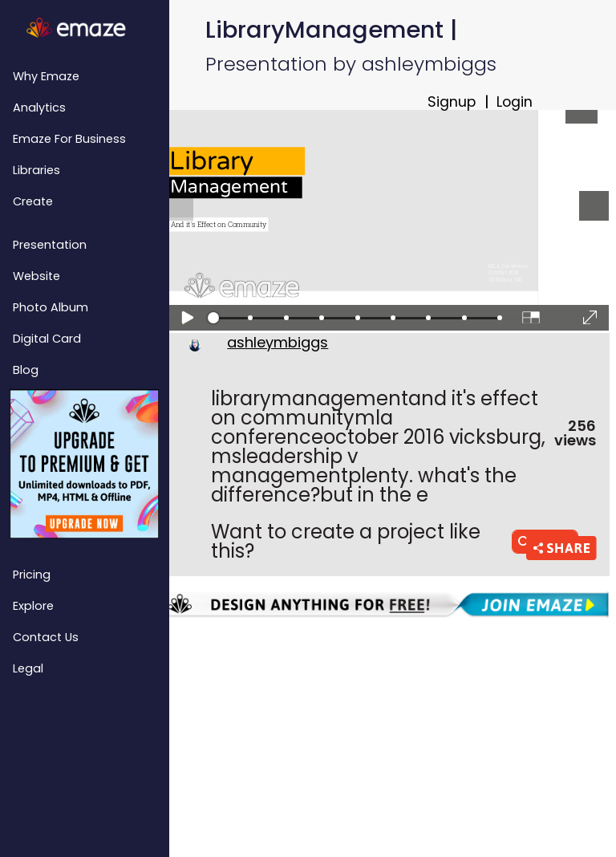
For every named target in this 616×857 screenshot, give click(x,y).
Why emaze (46, 76)
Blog (26, 370)
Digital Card (47, 339)
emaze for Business (69, 139)
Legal (28, 668)
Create (33, 201)
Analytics (39, 108)
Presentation (50, 245)
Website (36, 276)
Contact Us (46, 637)
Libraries (36, 170)
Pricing (32, 575)
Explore (33, 606)
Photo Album (51, 307)
